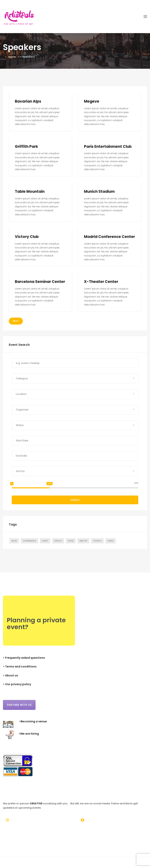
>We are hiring (29, 739)
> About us (10, 680)
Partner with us (19, 710)
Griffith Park (27, 147)
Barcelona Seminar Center (40, 287)
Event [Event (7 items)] (45, 546)
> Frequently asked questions (24, 663)
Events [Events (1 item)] (58, 546)
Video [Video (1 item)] (111, 546)
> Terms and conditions (20, 672)
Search (75, 505)
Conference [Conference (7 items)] (29, 546)
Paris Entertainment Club (108, 147)
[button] (75, 384)
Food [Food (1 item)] (71, 546)
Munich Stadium (100, 191)
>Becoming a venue (33, 727)
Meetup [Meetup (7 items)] (83, 546)
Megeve (92, 101)
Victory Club (27, 237)
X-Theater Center (101, 287)
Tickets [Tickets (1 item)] (97, 546)
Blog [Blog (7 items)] (14, 546)
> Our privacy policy (17, 689)
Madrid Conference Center (103, 239)
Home (12, 57)
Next (16, 326)
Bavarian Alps (29, 101)
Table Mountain (30, 191)
